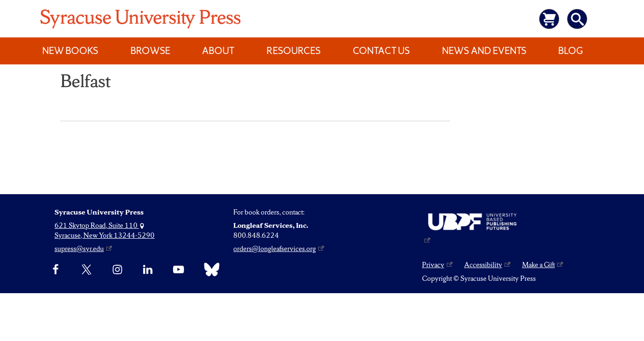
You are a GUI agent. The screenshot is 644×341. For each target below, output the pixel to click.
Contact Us (381, 51)
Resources (294, 51)
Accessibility (483, 265)
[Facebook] (56, 269)
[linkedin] (148, 269)
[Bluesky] (209, 269)
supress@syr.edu (79, 249)
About (218, 51)
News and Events (484, 51)
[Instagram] (117, 269)
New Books (70, 51)
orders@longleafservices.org (275, 249)
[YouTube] (179, 269)
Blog (570, 51)
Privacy (433, 265)
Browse (150, 51)
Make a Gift (538, 265)
